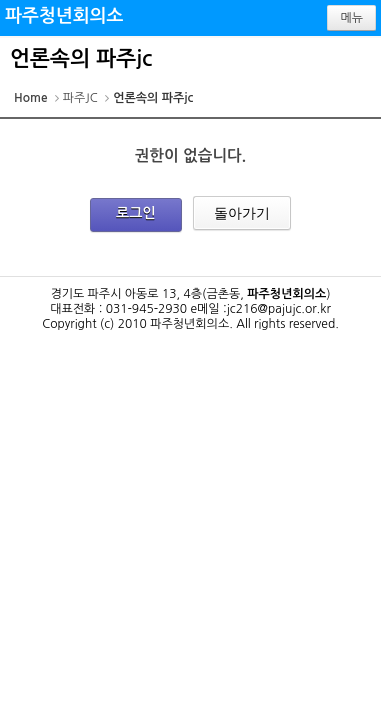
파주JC (80, 98)
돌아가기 (242, 213)
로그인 (135, 213)
